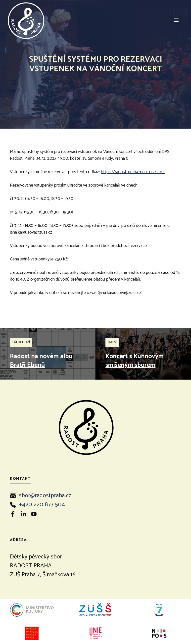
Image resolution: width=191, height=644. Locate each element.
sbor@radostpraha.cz (45, 496)
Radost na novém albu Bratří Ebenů (41, 361)
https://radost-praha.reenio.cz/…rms (133, 172)
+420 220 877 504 (42, 505)
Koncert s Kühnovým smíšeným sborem (135, 361)
